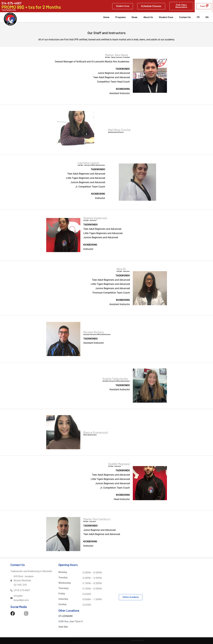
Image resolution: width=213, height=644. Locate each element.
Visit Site (63, 627)
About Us (148, 17)
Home (106, 17)
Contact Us (185, 17)
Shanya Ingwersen (138, 640)
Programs (121, 17)
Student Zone (166, 17)
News (135, 17)
